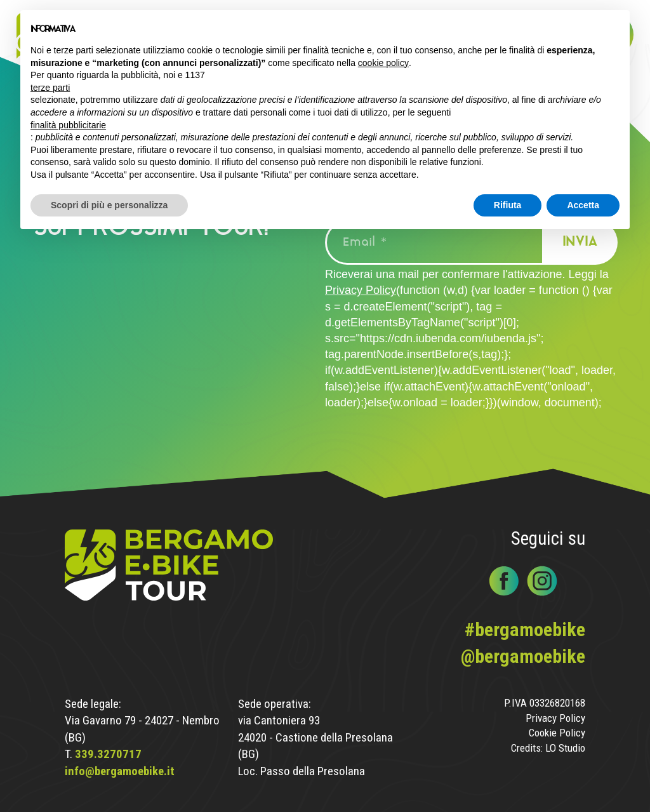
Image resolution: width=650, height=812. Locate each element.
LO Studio (565, 748)
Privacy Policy (361, 290)
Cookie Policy (557, 733)
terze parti (50, 88)
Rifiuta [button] (508, 205)
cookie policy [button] (383, 63)
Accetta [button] (583, 205)
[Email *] (442, 243)
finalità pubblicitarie (68, 125)
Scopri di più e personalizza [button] (109, 205)
